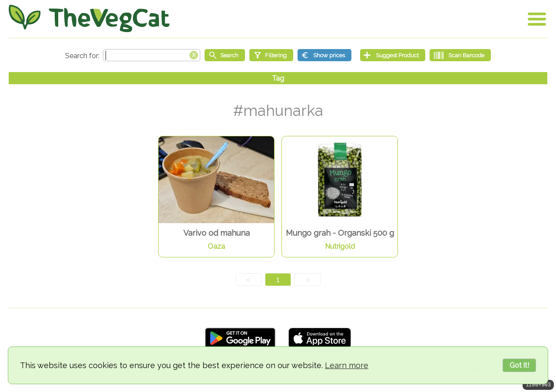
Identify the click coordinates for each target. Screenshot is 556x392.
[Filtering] (271, 55)
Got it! (519, 365)
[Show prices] (324, 55)
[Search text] (152, 55)
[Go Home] (89, 18)
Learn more (347, 365)
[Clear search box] (194, 54)
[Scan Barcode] (460, 55)
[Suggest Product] (393, 55)
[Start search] (225, 55)
